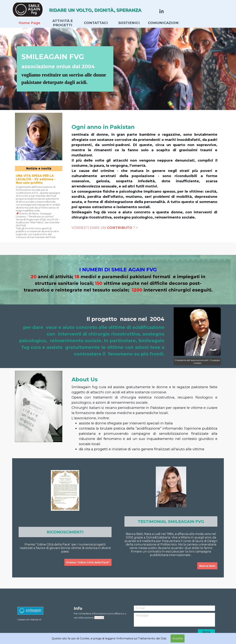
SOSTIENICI (129, 23)
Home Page (29, 23)
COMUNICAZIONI (164, 23)
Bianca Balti (207, 566)
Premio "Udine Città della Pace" (88, 562)
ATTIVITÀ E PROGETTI (63, 23)
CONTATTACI (96, 23)
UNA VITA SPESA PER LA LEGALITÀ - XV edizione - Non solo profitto (36, 179)
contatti (99, 618)
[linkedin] (162, 11)
